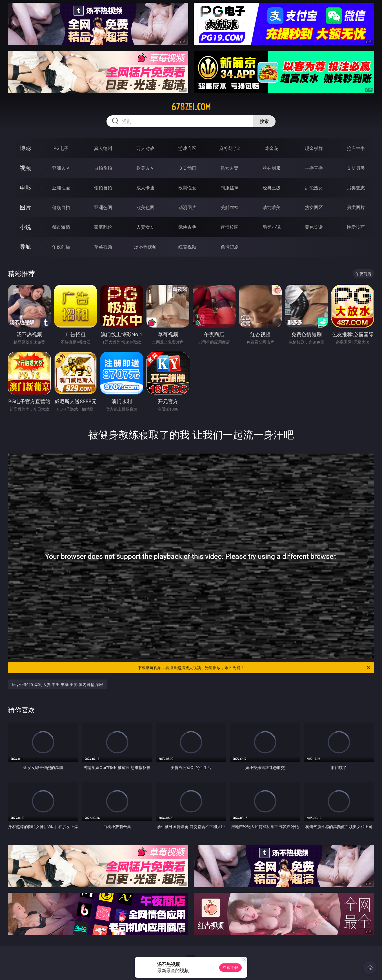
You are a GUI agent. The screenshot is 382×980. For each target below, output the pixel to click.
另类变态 (356, 188)
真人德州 (103, 148)
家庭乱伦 (103, 227)
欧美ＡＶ (145, 168)
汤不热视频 (145, 247)
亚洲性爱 (61, 188)
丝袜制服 (272, 168)
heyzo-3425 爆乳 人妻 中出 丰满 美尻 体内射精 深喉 (57, 684)
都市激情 (61, 227)
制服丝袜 (230, 188)
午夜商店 (61, 247)
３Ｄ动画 (187, 168)
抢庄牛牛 (356, 148)
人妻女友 (145, 227)
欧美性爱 (187, 188)
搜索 (264, 121)
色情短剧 (230, 247)
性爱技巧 (356, 227)
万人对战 (145, 148)
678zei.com (191, 107)
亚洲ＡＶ (61, 168)
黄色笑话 (314, 227)
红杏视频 (187, 247)
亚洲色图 (103, 207)
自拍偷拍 (103, 168)
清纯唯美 (272, 207)
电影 (25, 188)
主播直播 (314, 168)
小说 (25, 227)
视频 (25, 168)
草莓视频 (103, 247)
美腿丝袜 (230, 207)
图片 (25, 207)
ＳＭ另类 (356, 168)
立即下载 (230, 967)
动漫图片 (187, 207)
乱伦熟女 (314, 188)
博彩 (25, 148)
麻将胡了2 (229, 148)
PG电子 (61, 148)
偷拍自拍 (103, 188)
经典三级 (272, 188)
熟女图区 (314, 207)
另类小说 (272, 227)
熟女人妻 (230, 168)
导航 (25, 247)
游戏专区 (187, 148)
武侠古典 (187, 227)
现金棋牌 (314, 148)
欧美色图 (145, 207)
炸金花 (272, 148)
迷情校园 (230, 227)
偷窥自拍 (61, 207)
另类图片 (356, 207)
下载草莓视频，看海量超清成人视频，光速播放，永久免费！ (255, 668)
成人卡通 (145, 188)
